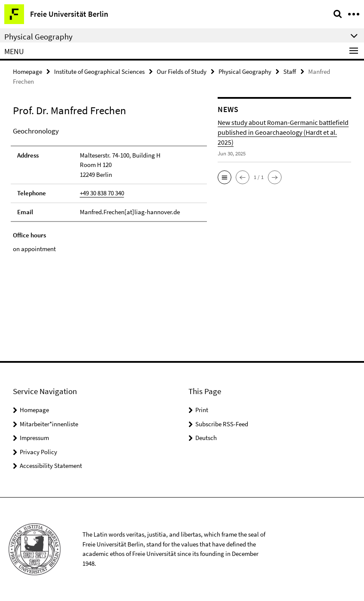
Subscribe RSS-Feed (222, 424)
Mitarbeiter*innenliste (49, 424)
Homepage (27, 71)
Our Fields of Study (182, 71)
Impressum (34, 438)
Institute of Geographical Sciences (99, 71)
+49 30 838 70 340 (102, 193)
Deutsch (206, 438)
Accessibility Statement (51, 466)
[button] (224, 177)
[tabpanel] (109, 190)
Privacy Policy (38, 452)
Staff (290, 71)
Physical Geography (245, 71)
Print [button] (202, 410)
